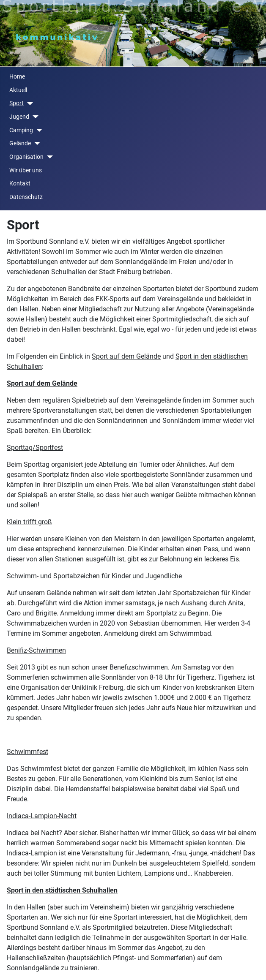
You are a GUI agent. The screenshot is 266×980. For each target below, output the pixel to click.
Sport (16, 103)
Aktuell (18, 90)
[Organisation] (48, 157)
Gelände (20, 143)
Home (17, 77)
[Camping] (37, 130)
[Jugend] (34, 117)
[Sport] (28, 104)
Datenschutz (26, 197)
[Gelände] (35, 143)
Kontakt (20, 184)
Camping (21, 130)
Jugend (19, 117)
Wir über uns (26, 170)
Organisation (26, 157)
